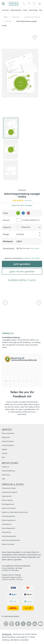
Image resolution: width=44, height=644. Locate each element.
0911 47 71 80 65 (15, 575)
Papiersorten (6, 437)
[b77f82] (28, 213)
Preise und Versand (8, 433)
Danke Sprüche (7, 496)
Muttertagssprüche (8, 504)
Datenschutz (6, 475)
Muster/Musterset (8, 441)
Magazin (5, 449)
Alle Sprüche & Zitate (9, 488)
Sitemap (5, 453)
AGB (3, 479)
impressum (7, 634)
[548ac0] (23, 213)
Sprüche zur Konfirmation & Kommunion (15, 512)
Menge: (6, 234)
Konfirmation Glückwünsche (11, 540)
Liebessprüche (7, 524)
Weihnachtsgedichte (9, 516)
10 (10, 384)
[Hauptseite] (14, 4)
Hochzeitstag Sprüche (9, 536)
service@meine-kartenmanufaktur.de (16, 566)
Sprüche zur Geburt (8, 544)
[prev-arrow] (5, 308)
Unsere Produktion (8, 445)
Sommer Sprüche (7, 500)
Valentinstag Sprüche (9, 520)
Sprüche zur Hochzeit (9, 508)
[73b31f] (18, 213)
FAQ (3, 457)
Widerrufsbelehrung (8, 471)
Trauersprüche (6, 532)
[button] (35, 37)
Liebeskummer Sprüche (10, 492)
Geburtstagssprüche (8, 528)
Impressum (6, 467)
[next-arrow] (39, 308)
